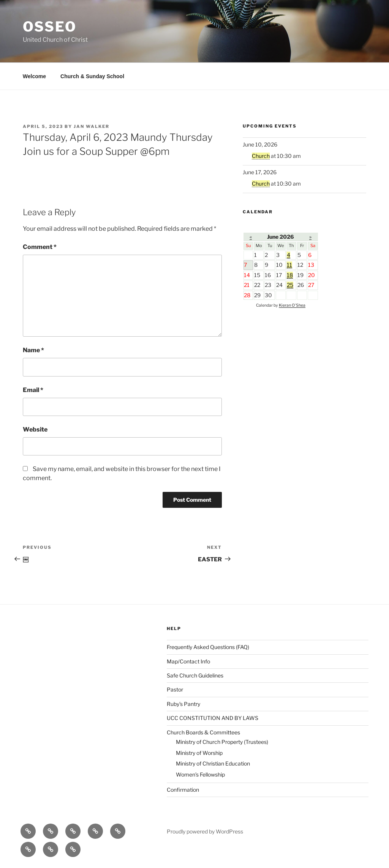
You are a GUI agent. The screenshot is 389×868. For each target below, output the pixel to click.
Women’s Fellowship (200, 774)
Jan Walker (92, 126)
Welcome (34, 76)
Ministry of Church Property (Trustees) (222, 742)
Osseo (50, 27)
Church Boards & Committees (203, 732)
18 (290, 275)
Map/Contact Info (188, 661)
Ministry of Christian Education (213, 763)
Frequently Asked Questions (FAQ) (208, 647)
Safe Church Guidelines (195, 675)
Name (33, 350)
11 (289, 265)
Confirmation (183, 790)
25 (290, 285)
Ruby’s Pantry (183, 704)
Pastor (175, 689)
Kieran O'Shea (292, 305)
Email (33, 390)
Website (35, 429)
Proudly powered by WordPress (205, 831)
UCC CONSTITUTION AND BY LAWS (213, 718)
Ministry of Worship (199, 753)
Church (261, 156)
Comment (40, 247)
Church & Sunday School (92, 76)
